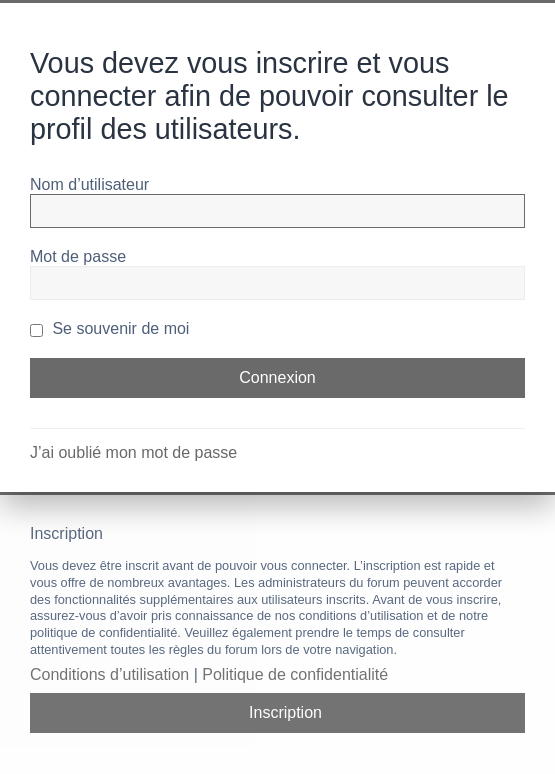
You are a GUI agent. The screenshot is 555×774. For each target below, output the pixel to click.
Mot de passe (78, 256)
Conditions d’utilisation (109, 674)
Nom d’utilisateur (89, 184)
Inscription (285, 712)
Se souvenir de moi (109, 328)
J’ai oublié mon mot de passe (133, 452)
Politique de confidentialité (295, 674)
